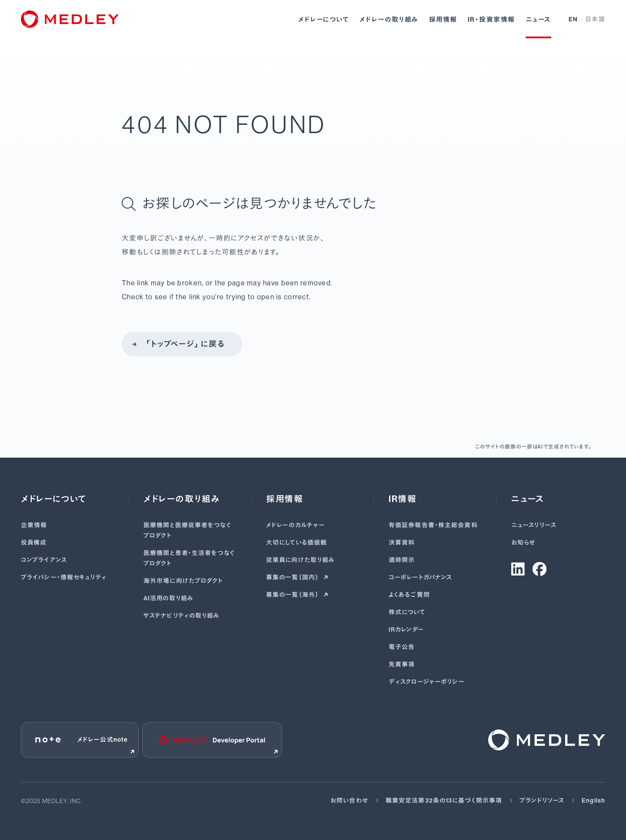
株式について (407, 612)
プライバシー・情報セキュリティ (64, 577)
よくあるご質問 (409, 595)
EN (573, 19)
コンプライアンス (44, 560)
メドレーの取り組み (389, 20)
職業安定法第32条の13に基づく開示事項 (444, 801)
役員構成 (34, 543)
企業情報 (34, 525)
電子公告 (402, 647)
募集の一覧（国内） (293, 577)
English (593, 801)
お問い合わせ (349, 801)
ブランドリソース (542, 801)
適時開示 (402, 560)
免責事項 (402, 664)
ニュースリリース (534, 525)
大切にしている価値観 (296, 543)
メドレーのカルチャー (296, 525)
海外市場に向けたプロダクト (183, 581)
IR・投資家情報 (491, 20)
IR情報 (403, 499)
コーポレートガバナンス (420, 577)
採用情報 (443, 20)
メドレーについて (324, 20)
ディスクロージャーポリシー (427, 682)
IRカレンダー (406, 630)
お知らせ (523, 543)
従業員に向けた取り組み (300, 560)
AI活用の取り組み (168, 598)
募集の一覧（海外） (293, 595)
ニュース (538, 20)
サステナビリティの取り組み (182, 616)
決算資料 (402, 543)
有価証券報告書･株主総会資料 (433, 525)
